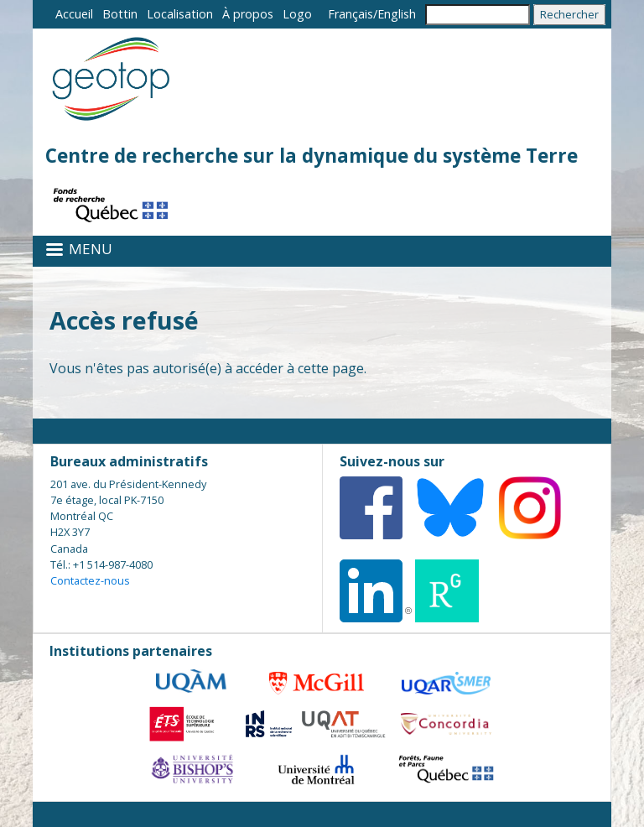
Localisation (180, 14)
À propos (248, 14)
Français (351, 14)
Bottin (120, 14)
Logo (297, 14)
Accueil (74, 14)
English (397, 14)
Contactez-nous (90, 580)
